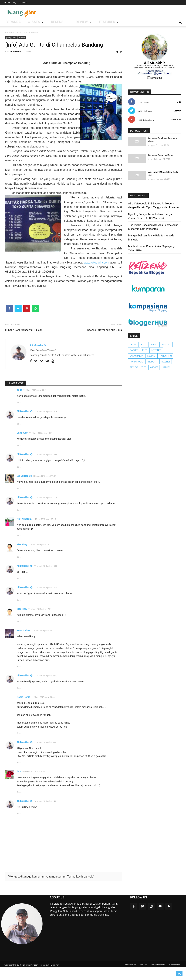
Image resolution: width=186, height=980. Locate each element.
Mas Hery (22, 557)
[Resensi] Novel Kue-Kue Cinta (104, 343)
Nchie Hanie (23, 710)
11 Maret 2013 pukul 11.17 (44, 489)
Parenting (166, 356)
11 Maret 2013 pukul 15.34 (46, 600)
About (133, 344)
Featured (70, 22)
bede (19, 403)
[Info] (8, 38)
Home (7, 2)
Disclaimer (130, 977)
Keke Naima (23, 643)
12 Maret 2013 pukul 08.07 (46, 755)
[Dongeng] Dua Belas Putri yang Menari (163, 140)
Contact (23, 2)
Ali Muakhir (23, 424)
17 (121, 65)
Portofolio (136, 362)
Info (15, 38)
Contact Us (175, 977)
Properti (152, 362)
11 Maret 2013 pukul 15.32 (40, 557)
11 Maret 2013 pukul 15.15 (44, 532)
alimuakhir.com (31, 978)
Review (22, 38)
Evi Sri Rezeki (24, 489)
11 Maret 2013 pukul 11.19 (46, 510)
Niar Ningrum (24, 532)
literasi (167, 367)
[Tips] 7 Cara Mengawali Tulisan (24, 343)
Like (179, 102)
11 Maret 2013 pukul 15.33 (46, 579)
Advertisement (158, 977)
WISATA (21, 22)
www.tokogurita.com (97, 275)
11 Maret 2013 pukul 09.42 (35, 403)
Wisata (154, 367)
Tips (144, 367)
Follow (177, 111)
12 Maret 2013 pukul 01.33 (43, 710)
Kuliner (152, 356)
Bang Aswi (22, 446)
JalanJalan (137, 356)
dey (19, 784)
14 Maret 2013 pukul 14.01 (46, 814)
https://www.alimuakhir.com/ (43, 363)
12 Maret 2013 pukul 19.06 (33, 785)
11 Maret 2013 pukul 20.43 (46, 689)
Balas (19, 415)
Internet (156, 350)
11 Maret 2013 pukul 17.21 (40, 622)
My (15, 2)
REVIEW (54, 22)
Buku (143, 344)
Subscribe (176, 119)
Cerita (154, 344)
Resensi (165, 362)
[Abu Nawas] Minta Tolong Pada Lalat (163, 174)
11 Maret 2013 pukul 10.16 (46, 424)
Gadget (134, 350)
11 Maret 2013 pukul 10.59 (46, 467)
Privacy (143, 977)
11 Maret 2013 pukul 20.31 (43, 643)
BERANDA (9, 22)
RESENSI (37, 22)
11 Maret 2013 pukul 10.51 (41, 446)
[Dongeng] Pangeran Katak (160, 155)
